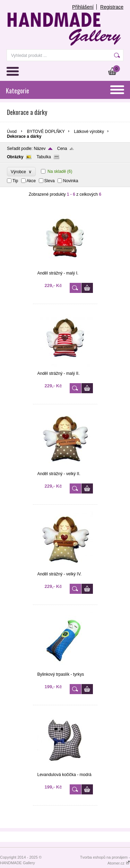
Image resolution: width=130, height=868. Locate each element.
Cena (62, 149)
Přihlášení (83, 7)
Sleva (50, 181)
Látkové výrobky (89, 132)
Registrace (112, 7)
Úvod (12, 132)
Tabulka (44, 157)
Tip (15, 181)
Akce (31, 181)
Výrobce (21, 172)
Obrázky (15, 157)
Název (40, 149)
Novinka (71, 181)
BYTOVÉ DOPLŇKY (46, 132)
